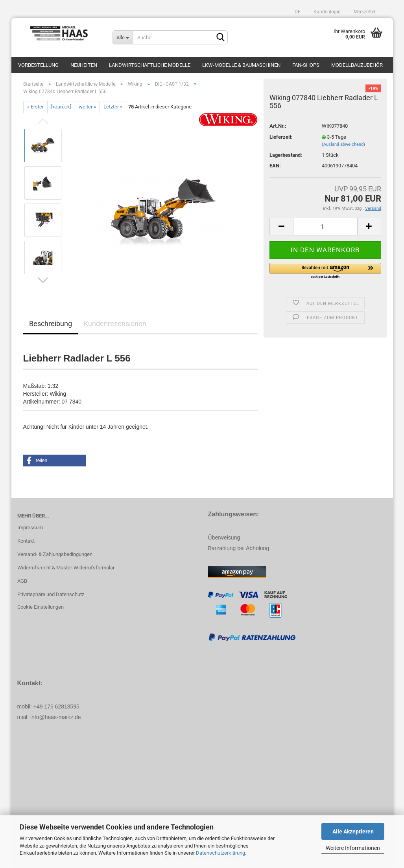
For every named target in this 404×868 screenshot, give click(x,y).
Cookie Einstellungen (41, 607)
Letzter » (113, 107)
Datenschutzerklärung (220, 853)
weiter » (87, 107)
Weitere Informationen (353, 848)
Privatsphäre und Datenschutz (51, 594)
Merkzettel (364, 12)
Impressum (30, 528)
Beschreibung (51, 324)
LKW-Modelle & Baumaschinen (241, 65)
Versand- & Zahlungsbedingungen (55, 554)
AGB (22, 581)
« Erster (35, 107)
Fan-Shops (306, 65)
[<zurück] (61, 107)
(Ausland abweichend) (343, 144)
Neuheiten (84, 65)
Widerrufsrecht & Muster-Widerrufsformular (66, 568)
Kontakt (26, 541)
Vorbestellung (38, 65)
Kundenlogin (327, 12)
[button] (325, 271)
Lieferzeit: (281, 137)
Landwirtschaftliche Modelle (150, 65)
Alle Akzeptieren (353, 831)
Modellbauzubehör (357, 65)
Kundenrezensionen (115, 324)
